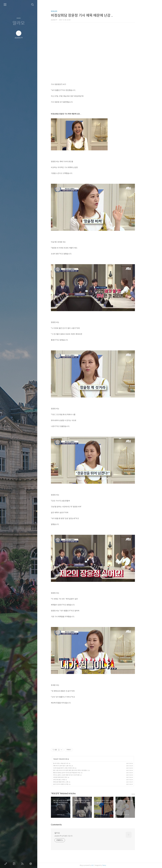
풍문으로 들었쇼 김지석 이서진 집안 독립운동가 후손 (73, 773)
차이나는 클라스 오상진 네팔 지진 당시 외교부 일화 (73, 775)
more (140, 794)
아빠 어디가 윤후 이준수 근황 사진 (69, 766)
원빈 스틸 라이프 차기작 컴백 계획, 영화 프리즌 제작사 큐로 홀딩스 (77, 770)
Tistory (111, 865)
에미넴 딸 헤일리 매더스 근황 (67, 782)
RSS (23, 864)
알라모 (19, 23)
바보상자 (61, 11)
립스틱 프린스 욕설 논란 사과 (67, 763)
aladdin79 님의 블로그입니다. (70, 836)
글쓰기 (6, 864)
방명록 (14, 864)
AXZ (99, 865)
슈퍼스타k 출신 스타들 (66, 780)
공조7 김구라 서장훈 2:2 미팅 (68, 784)
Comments (63, 825)
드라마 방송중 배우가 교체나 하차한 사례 (70, 768)
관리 (31, 864)
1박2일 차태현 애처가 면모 (67, 777)
